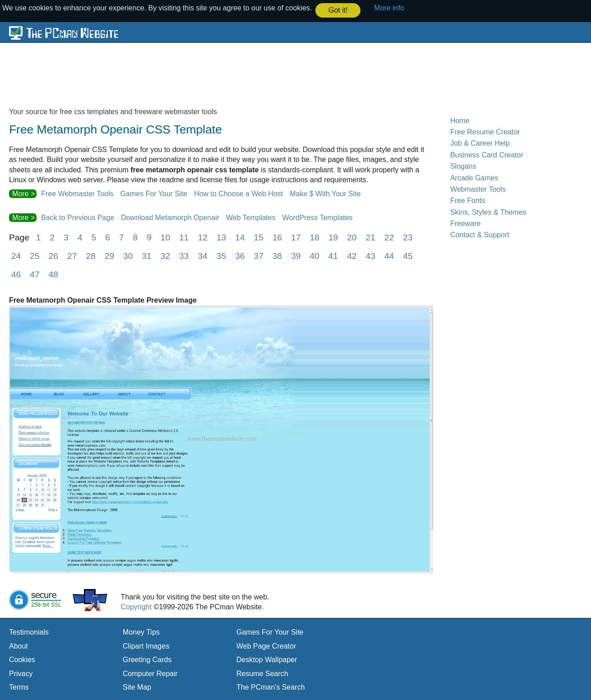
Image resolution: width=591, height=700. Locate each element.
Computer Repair (150, 673)
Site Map (137, 687)
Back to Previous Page (78, 217)
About (18, 646)
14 (240, 237)
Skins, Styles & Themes (488, 212)
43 (371, 256)
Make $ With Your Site (325, 193)
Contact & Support (480, 234)
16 (277, 237)
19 (333, 237)
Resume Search (262, 673)
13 (221, 237)
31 (146, 256)
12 (203, 237)
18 (315, 237)
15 (259, 237)
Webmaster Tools (478, 189)
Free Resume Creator (485, 131)
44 (389, 256)
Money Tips (141, 632)
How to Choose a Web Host (238, 193)
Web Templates (251, 217)
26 (53, 256)
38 (277, 256)
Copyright (136, 606)
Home (460, 120)
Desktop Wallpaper (267, 659)
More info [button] (389, 8)
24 (16, 256)
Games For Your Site (154, 193)
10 (165, 237)
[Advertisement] (228, 74)
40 (315, 256)
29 (109, 256)
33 (184, 256)
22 (389, 237)
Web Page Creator (266, 646)
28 (90, 256)
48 (53, 274)
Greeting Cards (147, 659)
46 (16, 274)
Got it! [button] (338, 10)
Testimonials (29, 632)
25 (35, 256)
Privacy (21, 673)
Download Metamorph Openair (170, 217)
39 (296, 256)
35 (221, 256)
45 (408, 256)
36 (240, 256)
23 (408, 237)
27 (72, 256)
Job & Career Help (480, 143)
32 (165, 256)
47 (35, 274)
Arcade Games (474, 177)
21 (371, 237)
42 (352, 256)
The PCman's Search (271, 687)
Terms (19, 687)
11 (184, 237)
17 (296, 237)
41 (333, 256)
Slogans (463, 166)
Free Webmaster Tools (77, 193)
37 (258, 256)
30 (128, 256)
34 (202, 256)
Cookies (22, 659)
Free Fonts (468, 200)
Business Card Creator (487, 154)
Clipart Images (146, 646)
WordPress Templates (318, 217)
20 (352, 237)
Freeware (466, 223)
